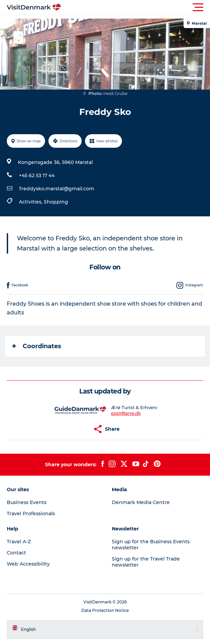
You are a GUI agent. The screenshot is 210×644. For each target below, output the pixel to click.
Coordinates (37, 346)
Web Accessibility (28, 564)
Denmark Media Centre (141, 502)
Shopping (56, 202)
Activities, (31, 202)
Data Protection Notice (105, 610)
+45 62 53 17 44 (37, 175)
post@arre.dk (126, 413)
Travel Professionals (31, 514)
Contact (16, 553)
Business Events (27, 502)
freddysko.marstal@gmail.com (57, 189)
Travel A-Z (19, 542)
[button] (135, 7)
